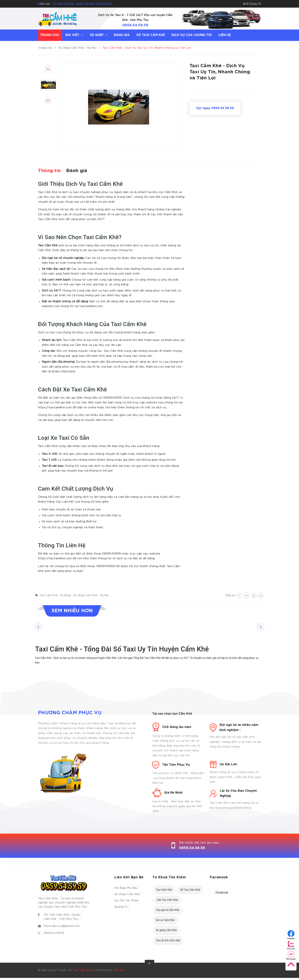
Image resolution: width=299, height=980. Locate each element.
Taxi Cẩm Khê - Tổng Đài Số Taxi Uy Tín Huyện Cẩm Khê (122, 649)
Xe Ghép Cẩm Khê (127, 894)
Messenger (291, 955)
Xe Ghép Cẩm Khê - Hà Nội (91, 595)
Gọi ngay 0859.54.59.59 (215, 108)
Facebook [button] (219, 877)
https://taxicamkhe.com (55, 407)
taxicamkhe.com (91, 306)
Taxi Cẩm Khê (49, 595)
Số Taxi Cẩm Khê (190, 890)
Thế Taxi (119, 970)
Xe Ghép (66, 595)
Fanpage (291, 935)
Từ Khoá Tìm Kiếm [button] (169, 877)
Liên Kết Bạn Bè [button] (129, 877)
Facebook (222, 893)
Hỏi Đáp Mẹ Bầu (126, 888)
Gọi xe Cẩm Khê (165, 920)
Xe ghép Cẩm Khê (166, 930)
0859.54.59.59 (135, 25)
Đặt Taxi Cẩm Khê (167, 900)
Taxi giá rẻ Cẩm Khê (168, 910)
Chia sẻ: (230, 595)
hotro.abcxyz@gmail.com (62, 926)
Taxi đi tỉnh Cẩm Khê (168, 940)
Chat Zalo (291, 945)
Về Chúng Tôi (252, 4)
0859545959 (112, 398)
